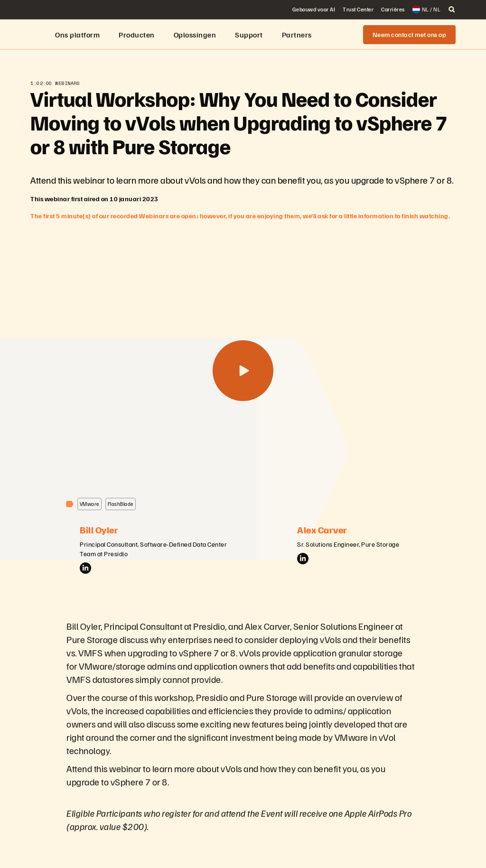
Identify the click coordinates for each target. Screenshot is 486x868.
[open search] (452, 9)
